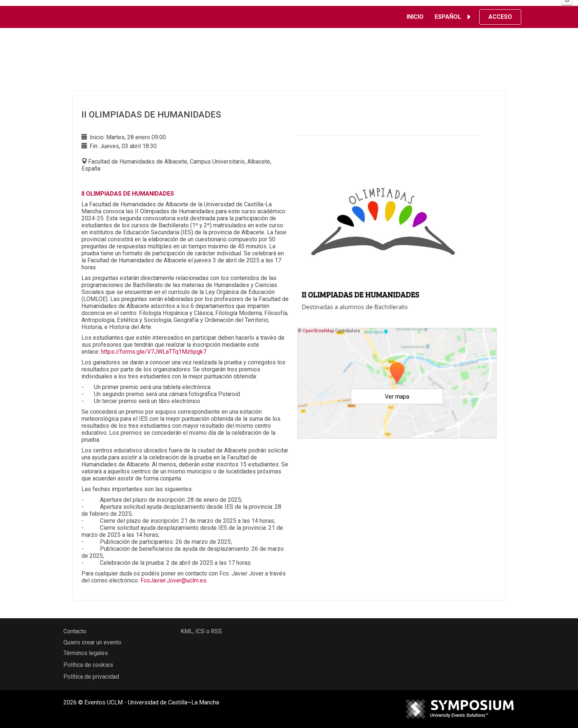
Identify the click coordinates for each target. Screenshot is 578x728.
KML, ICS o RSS (201, 631)
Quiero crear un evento (92, 642)
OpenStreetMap (318, 331)
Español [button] (454, 17)
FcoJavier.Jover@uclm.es (173, 580)
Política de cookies (88, 665)
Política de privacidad (91, 677)
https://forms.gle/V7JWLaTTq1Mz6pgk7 (154, 352)
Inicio (415, 17)
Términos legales (86, 653)
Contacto (75, 631)
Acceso (500, 17)
